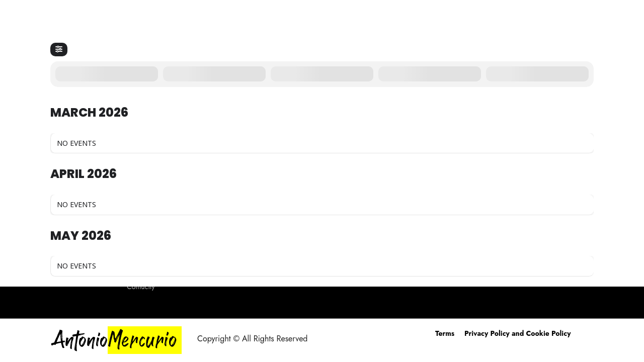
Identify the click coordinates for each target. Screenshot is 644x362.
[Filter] (59, 50)
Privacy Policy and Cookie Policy (517, 333)
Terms (445, 333)
